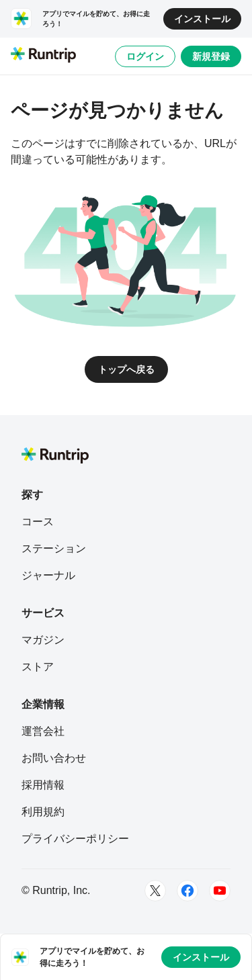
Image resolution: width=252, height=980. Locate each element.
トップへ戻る (126, 369)
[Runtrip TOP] (43, 56)
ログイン (145, 56)
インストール (202, 19)
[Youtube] (220, 891)
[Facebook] (187, 891)
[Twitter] (155, 891)
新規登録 (211, 56)
